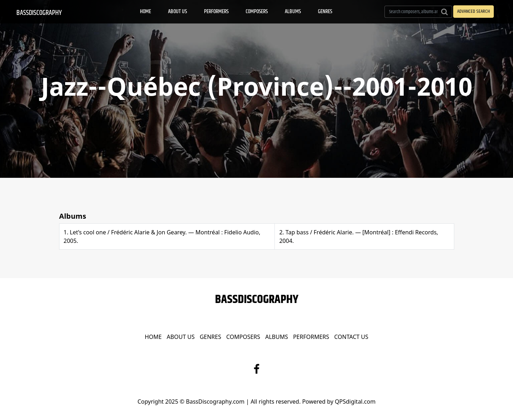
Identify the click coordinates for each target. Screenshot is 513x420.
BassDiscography (39, 13)
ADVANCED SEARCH (473, 11)
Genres (325, 12)
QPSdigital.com (355, 402)
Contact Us (351, 337)
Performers (216, 12)
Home (145, 12)
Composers (257, 12)
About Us (177, 12)
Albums (293, 12)
